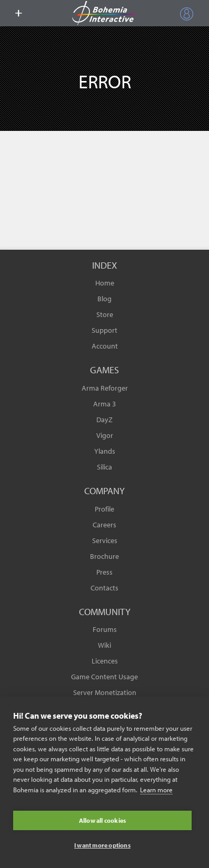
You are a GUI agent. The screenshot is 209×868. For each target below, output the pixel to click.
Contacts (105, 588)
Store (105, 314)
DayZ (105, 420)
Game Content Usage (105, 677)
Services (105, 540)
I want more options (102, 845)
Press (105, 572)
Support (105, 330)
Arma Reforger (105, 388)
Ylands (105, 451)
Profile (105, 509)
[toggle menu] (18, 13)
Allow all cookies (102, 820)
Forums (105, 629)
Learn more (156, 790)
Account (105, 346)
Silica (105, 467)
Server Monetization (105, 692)
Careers (105, 525)
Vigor (105, 435)
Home (105, 283)
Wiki (105, 645)
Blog (105, 299)
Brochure (105, 556)
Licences (105, 661)
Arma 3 (105, 404)
